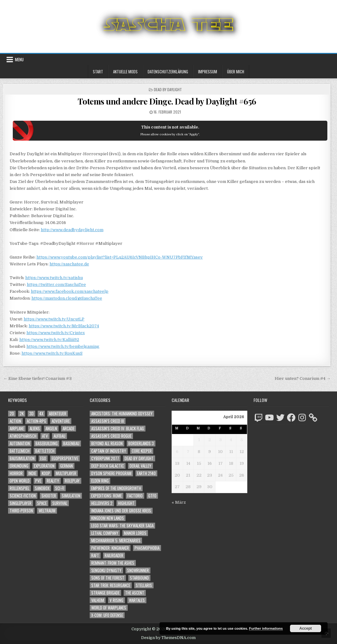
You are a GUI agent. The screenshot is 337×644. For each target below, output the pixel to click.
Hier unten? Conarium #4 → (303, 378)
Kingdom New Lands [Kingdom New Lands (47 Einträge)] (108, 518)
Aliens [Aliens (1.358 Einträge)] (35, 429)
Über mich (236, 72)
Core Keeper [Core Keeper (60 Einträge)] (142, 451)
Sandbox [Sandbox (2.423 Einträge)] (42, 488)
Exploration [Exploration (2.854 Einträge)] (44, 466)
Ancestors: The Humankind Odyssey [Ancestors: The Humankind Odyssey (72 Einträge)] (122, 414)
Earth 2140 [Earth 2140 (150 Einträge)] (146, 473)
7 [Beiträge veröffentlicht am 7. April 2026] (188, 452)
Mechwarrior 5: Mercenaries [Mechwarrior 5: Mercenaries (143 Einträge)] (116, 541)
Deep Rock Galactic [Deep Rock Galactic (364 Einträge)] (108, 466)
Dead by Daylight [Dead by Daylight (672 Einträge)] (139, 458)
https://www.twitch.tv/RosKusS (52, 353)
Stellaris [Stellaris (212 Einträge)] (144, 585)
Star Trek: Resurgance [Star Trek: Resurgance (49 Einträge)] (111, 585)
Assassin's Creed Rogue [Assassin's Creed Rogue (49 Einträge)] (111, 436)
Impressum (208, 72)
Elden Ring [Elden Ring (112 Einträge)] (100, 481)
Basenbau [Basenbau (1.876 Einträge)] (71, 443)
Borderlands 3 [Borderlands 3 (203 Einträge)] (141, 443)
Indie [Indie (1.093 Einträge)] (32, 473)
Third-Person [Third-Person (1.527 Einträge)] (21, 511)
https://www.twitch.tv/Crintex (56, 333)
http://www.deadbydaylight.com (72, 230)
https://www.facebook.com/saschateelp (70, 291)
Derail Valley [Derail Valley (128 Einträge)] (140, 466)
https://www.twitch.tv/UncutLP (54, 319)
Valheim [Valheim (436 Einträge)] (98, 600)
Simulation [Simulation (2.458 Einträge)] (71, 496)
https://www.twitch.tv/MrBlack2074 (64, 326)
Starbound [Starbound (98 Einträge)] (139, 578)
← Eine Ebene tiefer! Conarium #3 (38, 378)
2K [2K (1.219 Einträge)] (22, 414)
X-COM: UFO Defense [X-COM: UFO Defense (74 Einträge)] (107, 615)
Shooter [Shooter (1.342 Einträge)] (49, 496)
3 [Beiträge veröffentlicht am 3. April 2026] (221, 440)
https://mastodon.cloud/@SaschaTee (67, 298)
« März (179, 502)
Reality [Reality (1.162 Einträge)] (53, 481)
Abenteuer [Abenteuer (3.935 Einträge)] (58, 414)
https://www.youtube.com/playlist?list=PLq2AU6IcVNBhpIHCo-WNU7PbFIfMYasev (120, 257)
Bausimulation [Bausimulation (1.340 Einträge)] (22, 458)
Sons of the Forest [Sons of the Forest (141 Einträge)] (108, 578)
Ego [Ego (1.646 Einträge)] (43, 458)
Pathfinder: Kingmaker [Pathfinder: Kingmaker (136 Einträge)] (110, 548)
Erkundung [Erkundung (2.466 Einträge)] (19, 466)
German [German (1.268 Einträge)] (66, 466)
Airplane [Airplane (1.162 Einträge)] (17, 429)
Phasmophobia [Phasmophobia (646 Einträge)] (147, 548)
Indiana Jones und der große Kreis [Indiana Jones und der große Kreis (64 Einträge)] (121, 511)
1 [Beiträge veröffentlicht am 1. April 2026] (199, 440)
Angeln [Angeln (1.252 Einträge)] (51, 429)
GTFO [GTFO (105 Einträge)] (152, 496)
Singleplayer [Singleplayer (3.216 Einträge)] (21, 503)
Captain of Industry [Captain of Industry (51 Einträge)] (109, 451)
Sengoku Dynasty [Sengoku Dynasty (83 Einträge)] (106, 570)
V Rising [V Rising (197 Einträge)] (116, 600)
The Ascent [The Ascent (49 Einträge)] (135, 593)
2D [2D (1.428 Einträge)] (12, 414)
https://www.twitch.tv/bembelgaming (63, 346)
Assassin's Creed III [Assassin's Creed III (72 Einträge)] (108, 421)
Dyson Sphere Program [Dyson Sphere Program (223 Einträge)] (111, 473)
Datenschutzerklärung (168, 72)
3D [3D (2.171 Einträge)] (31, 414)
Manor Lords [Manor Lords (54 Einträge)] (135, 533)
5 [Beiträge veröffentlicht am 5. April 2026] (242, 440)
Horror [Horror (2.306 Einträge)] (16, 473)
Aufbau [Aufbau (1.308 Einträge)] (59, 436)
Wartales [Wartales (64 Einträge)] (137, 600)
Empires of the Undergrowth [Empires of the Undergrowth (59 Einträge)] (116, 488)
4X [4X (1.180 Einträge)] (41, 414)
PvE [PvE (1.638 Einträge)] (38, 481)
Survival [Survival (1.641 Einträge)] (60, 503)
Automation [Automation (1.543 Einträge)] (20, 443)
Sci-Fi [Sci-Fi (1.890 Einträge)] (60, 488)
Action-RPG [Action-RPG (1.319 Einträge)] (36, 421)
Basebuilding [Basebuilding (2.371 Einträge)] (47, 443)
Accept (306, 628)
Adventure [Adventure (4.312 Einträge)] (61, 421)
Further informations (266, 628)
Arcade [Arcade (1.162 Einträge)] (69, 429)
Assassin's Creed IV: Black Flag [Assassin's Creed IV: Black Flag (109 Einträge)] (118, 429)
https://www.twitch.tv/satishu (54, 278)
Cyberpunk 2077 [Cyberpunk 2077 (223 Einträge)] (105, 458)
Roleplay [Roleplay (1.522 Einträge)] (72, 481)
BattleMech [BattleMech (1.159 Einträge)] (20, 451)
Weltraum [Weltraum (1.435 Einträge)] (47, 511)
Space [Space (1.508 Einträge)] (42, 503)
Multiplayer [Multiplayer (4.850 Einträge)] (66, 473)
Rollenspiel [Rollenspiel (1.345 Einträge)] (19, 488)
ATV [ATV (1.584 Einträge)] (45, 436)
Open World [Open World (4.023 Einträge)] (20, 481)
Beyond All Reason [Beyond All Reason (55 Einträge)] (107, 443)
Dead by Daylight (168, 89)
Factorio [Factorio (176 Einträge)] (135, 496)
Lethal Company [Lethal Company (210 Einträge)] (105, 533)
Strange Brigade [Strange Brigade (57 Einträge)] (105, 593)
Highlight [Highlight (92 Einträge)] (126, 503)
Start (98, 72)
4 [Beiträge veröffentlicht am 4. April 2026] (231, 440)
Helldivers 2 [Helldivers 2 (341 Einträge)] (102, 503)
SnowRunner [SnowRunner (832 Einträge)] (138, 570)
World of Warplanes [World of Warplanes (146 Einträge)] (109, 608)
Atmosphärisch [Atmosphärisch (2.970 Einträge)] (23, 436)
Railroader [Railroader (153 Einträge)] (114, 555)
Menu (19, 59)
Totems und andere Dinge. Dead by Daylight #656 (167, 101)
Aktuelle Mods (125, 72)
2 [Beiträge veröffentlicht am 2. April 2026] (210, 440)
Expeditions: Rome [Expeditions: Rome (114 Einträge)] (107, 496)
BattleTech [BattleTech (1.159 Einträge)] (45, 451)
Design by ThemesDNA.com (168, 638)
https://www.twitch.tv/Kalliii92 (49, 340)
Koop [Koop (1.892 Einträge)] (46, 473)
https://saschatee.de (69, 264)
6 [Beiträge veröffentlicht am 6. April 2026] (177, 452)
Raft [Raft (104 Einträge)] (95, 555)
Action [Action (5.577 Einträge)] (15, 421)
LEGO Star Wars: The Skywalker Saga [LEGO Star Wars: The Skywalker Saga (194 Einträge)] (122, 526)
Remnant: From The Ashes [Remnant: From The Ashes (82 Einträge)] (113, 563)
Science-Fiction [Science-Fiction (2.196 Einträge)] (23, 496)
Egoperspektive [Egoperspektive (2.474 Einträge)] (65, 458)
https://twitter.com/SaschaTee (56, 285)
